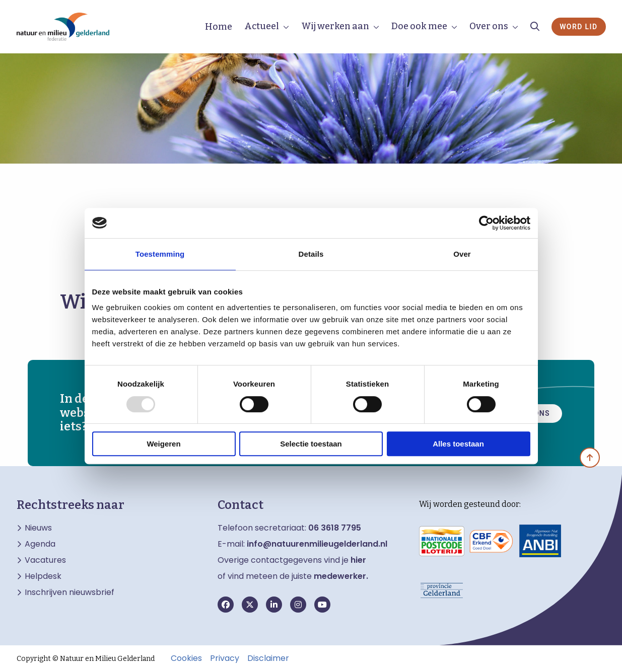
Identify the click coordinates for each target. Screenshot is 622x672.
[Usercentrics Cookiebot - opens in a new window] (486, 223)
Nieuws (38, 528)
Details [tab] (311, 254)
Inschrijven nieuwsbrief (70, 592)
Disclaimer (268, 658)
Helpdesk (43, 576)
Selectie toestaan (311, 444)
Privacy (225, 658)
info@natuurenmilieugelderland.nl (317, 544)
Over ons (489, 26)
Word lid (578, 27)
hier (358, 560)
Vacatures (45, 560)
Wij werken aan (335, 26)
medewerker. (341, 576)
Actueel (262, 26)
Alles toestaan (458, 444)
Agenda (40, 544)
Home (219, 27)
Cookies (186, 658)
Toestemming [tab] (160, 254)
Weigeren (163, 444)
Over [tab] (462, 254)
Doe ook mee (419, 26)
